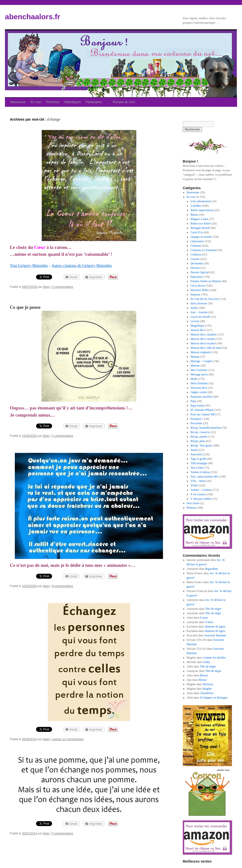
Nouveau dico (199, 388)
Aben (46, 287)
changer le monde (201, 237)
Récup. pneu (198, 441)
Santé (194, 450)
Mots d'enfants (199, 383)
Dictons (195, 268)
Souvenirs (196, 454)
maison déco (198, 330)
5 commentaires (63, 833)
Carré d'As (197, 232)
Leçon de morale (200, 317)
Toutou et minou (200, 472)
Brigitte (207, 689)
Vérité (194, 485)
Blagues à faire (199, 219)
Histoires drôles (200, 290)
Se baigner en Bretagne (214, 698)
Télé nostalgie (199, 463)
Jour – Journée (199, 312)
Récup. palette (199, 437)
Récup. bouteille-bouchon (206, 428)
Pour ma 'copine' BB (203, 414)
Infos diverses (199, 303)
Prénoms (53, 102)
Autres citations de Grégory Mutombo (82, 266)
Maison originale (201, 352)
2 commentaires (63, 287)
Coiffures (196, 255)
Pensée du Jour (124, 102)
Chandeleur (207, 693)
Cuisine (195, 259)
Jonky (207, 662)
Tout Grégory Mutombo (29, 266)
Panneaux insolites (202, 397)
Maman (195, 357)
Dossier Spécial (200, 272)
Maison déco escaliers (203, 343)
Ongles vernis (199, 392)
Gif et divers (198, 286)
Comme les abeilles (214, 658)
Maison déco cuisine (203, 339)
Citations (196, 246)
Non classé (193, 503)
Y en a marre (198, 494)
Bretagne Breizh (200, 228)
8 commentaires (63, 586)
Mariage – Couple (201, 361)
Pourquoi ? (197, 419)
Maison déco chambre (203, 334)
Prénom (191, 508)
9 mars (204, 618)
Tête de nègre (213, 609)
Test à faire (197, 468)
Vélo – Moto (198, 481)
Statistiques (72, 102)
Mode (194, 379)
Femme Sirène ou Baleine (206, 281)
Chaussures (197, 241)
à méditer (196, 206)
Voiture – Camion (201, 490)
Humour (195, 295)
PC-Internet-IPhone (202, 410)
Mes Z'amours (199, 370)
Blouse (204, 675)
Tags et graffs (198, 459)
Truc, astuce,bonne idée (204, 477)
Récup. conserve (200, 432)
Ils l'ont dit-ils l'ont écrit (205, 299)
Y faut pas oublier (201, 499)
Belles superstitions (202, 210)
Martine (195, 366)
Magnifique (197, 326)
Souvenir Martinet (215, 635)
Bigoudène (212, 569)
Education (196, 277)
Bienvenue (18, 102)
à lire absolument (201, 201)
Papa (193, 401)
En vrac (36, 102)
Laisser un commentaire (68, 739)
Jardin (194, 308)
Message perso (199, 374)
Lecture (195, 321)
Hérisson (208, 684)
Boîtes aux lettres (201, 223)
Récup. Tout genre (201, 445)
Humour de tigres (215, 627)
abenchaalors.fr (32, 17)
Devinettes (197, 263)
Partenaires (94, 102)
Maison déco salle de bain (206, 348)
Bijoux (194, 215)
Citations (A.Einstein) (203, 250)
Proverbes (196, 423)
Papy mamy (197, 406)
